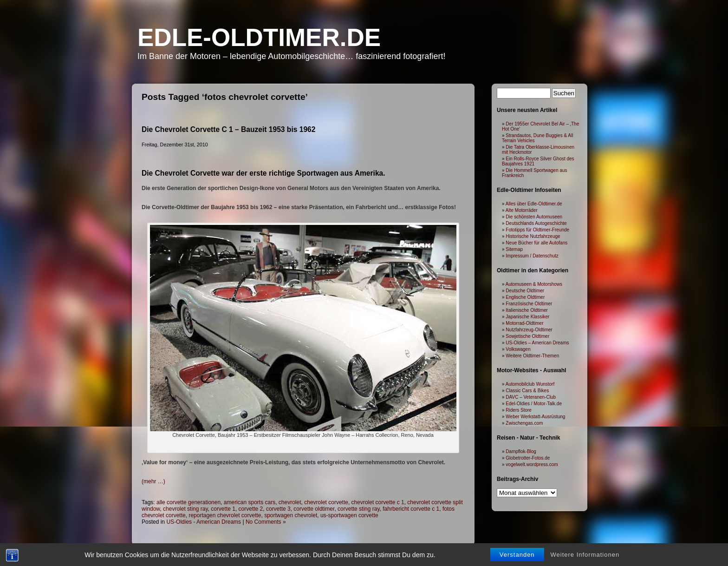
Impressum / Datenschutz (532, 256)
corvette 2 (251, 509)
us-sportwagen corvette (349, 515)
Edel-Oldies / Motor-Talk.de (534, 404)
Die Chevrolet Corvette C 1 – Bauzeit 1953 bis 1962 (228, 129)
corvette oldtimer (314, 509)
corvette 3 (278, 509)
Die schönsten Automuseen (534, 217)
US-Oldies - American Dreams (204, 522)
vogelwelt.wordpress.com (532, 464)
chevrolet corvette (326, 502)
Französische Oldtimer (529, 304)
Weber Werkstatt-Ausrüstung (535, 417)
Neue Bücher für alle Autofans (536, 243)
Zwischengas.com (524, 423)
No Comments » (266, 522)
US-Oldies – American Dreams (537, 343)
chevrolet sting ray (185, 509)
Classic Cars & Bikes (527, 391)
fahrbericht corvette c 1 (411, 509)
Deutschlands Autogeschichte (536, 223)
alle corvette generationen (188, 502)
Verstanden (517, 556)
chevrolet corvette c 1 (378, 502)
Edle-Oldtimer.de (259, 37)
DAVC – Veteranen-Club (531, 397)
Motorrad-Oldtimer (524, 323)
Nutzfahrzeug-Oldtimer (529, 330)
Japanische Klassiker (527, 317)
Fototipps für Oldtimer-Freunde (537, 230)
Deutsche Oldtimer (525, 291)
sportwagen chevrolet (291, 515)
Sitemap (514, 249)
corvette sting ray (358, 509)
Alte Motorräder (522, 210)
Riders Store (519, 410)
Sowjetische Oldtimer (527, 336)
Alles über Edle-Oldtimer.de (534, 204)
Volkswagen (518, 349)
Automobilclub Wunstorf (530, 384)
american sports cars (250, 502)
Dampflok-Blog (521, 451)
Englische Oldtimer (525, 297)
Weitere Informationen (585, 556)
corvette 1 (223, 509)
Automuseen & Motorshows (534, 284)
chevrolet (290, 502)
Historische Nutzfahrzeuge (533, 236)
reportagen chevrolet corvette (225, 515)
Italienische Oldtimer (527, 310)
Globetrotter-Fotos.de (528, 458)
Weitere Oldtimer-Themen (532, 356)
